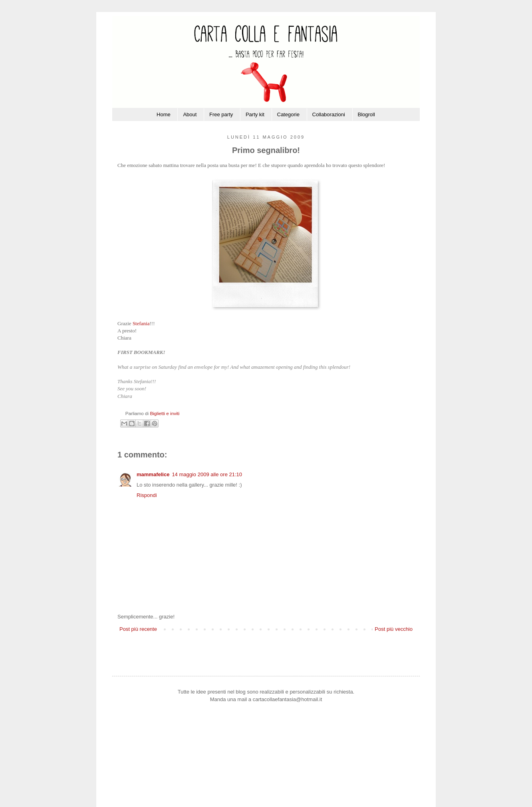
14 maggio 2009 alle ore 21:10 (207, 474)
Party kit (255, 114)
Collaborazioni (329, 114)
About (190, 114)
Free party (221, 114)
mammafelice (153, 474)
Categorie (288, 114)
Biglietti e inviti (165, 413)
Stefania (141, 323)
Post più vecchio (394, 629)
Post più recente (138, 629)
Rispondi (147, 495)
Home (164, 114)
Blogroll (366, 114)
